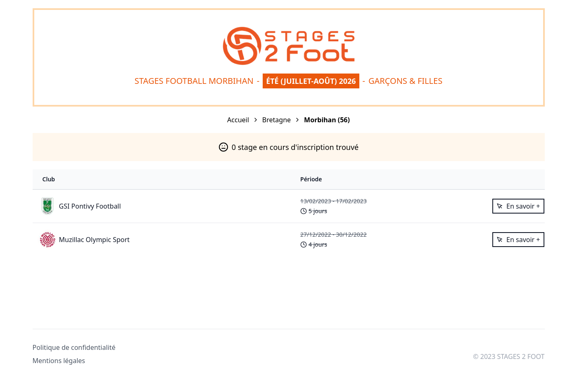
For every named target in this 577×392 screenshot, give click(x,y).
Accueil (238, 120)
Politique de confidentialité (74, 347)
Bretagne (277, 120)
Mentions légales (59, 361)
